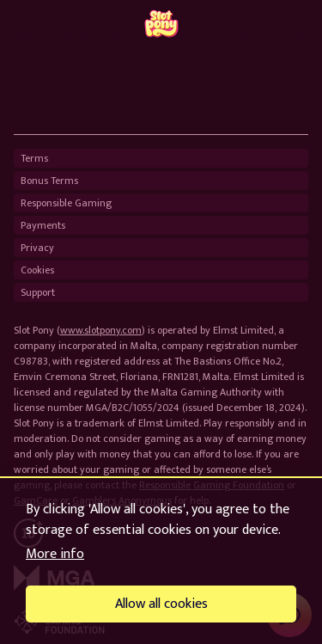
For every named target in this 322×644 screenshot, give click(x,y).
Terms (34, 158)
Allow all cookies (161, 604)
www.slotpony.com (101, 330)
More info (55, 554)
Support (38, 292)
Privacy (37, 248)
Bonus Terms (49, 181)
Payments (43, 225)
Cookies (37, 270)
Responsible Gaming (66, 203)
